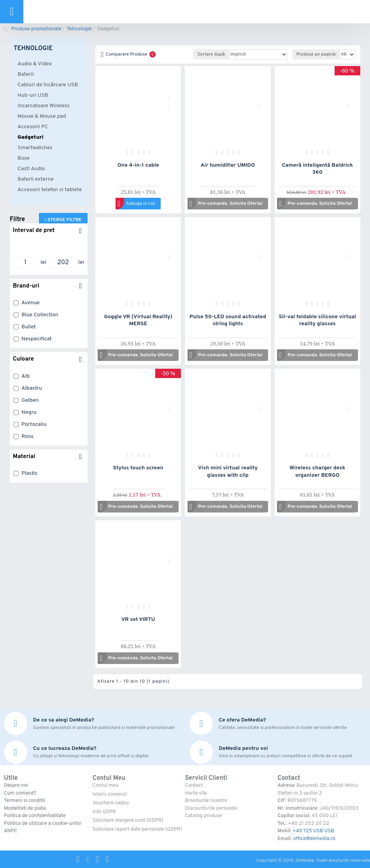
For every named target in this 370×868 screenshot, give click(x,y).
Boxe (24, 158)
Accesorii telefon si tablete (50, 190)
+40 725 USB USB (313, 831)
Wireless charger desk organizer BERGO (317, 471)
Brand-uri (26, 286)
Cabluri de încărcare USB (48, 85)
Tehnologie (79, 29)
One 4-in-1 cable (138, 165)
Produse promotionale (36, 29)
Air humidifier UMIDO (228, 165)
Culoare (23, 359)
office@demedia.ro (314, 839)
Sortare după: (211, 54)
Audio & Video (35, 64)
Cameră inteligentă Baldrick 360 (317, 169)
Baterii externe (36, 179)
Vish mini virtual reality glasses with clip (228, 471)
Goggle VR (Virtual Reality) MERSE (138, 320)
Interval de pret (34, 231)
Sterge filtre (65, 220)
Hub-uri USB (33, 95)
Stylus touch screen (138, 468)
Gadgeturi (31, 137)
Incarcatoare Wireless (44, 106)
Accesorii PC (33, 127)
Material (24, 457)
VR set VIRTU (138, 620)
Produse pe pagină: (316, 54)
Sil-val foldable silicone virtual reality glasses (317, 320)
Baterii (26, 74)
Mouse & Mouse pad (42, 116)
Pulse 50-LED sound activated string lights (228, 320)
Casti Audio (31, 169)
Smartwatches (35, 148)
